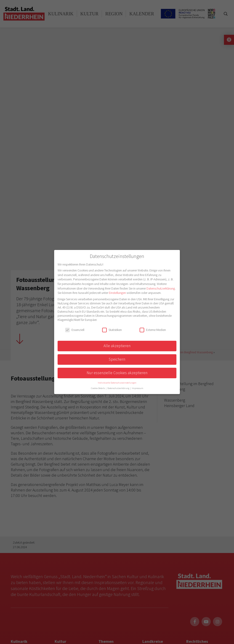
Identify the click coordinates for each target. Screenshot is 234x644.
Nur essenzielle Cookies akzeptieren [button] (117, 373)
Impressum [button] (138, 388)
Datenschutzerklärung (161, 288)
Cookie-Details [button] (98, 388)
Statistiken (112, 330)
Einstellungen (117, 293)
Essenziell (75, 330)
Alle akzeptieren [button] (117, 346)
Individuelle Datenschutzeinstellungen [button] (117, 383)
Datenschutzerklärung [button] (119, 388)
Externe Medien (153, 330)
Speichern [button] (117, 359)
